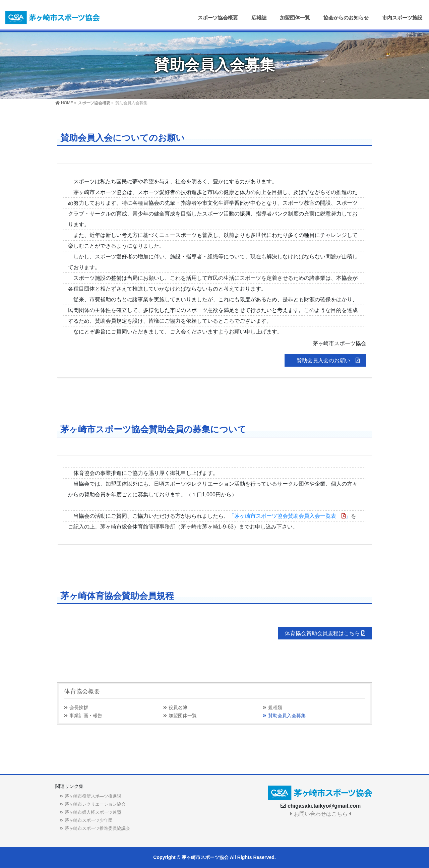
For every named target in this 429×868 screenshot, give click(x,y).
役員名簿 (178, 708)
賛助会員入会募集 (287, 716)
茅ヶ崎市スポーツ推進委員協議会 (97, 828)
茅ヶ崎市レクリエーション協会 (95, 804)
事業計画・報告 (86, 716)
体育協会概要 (82, 691)
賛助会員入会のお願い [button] (328, 360)
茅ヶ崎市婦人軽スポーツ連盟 (93, 812)
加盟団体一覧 (183, 716)
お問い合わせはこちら (321, 814)
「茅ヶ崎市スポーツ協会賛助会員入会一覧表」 (290, 516)
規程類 (275, 708)
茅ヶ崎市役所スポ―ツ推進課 (93, 796)
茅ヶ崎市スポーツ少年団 (89, 820)
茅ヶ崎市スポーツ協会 (205, 857)
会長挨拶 (79, 708)
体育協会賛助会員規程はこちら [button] (325, 633)
